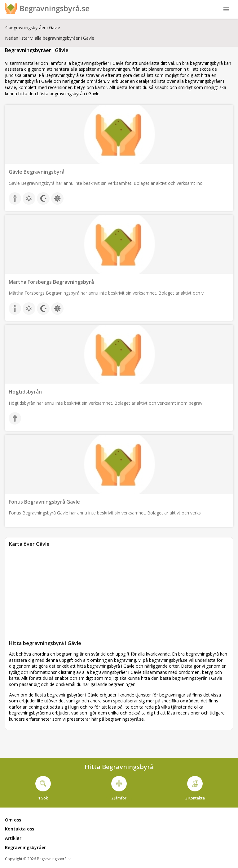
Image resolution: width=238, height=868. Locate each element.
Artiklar (13, 838)
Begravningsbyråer (25, 847)
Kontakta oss (20, 829)
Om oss (13, 820)
